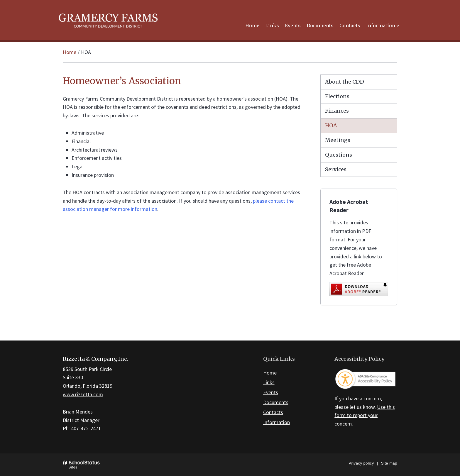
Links (269, 382)
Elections (337, 96)
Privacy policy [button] (361, 463)
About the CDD (345, 82)
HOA (331, 125)
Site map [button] (389, 463)
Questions (339, 155)
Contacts (273, 412)
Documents (276, 402)
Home (70, 52)
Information (276, 422)
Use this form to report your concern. (365, 415)
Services (336, 169)
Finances (337, 111)
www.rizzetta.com (83, 394)
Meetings (338, 140)
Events (271, 392)
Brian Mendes (78, 412)
